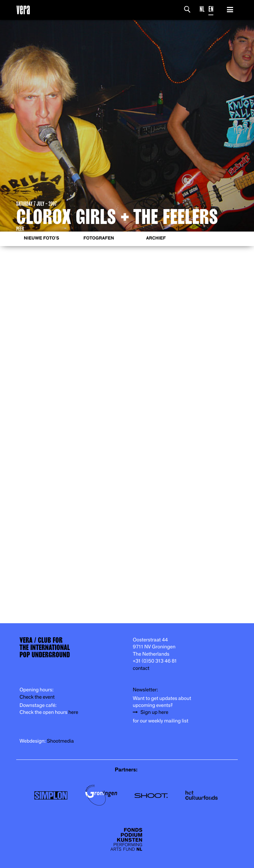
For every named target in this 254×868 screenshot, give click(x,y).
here (73, 712)
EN (211, 9)
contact (141, 668)
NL (202, 9)
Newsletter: (146, 690)
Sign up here (154, 712)
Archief (156, 238)
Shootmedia (61, 741)
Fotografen (99, 238)
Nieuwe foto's (42, 238)
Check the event (37, 697)
